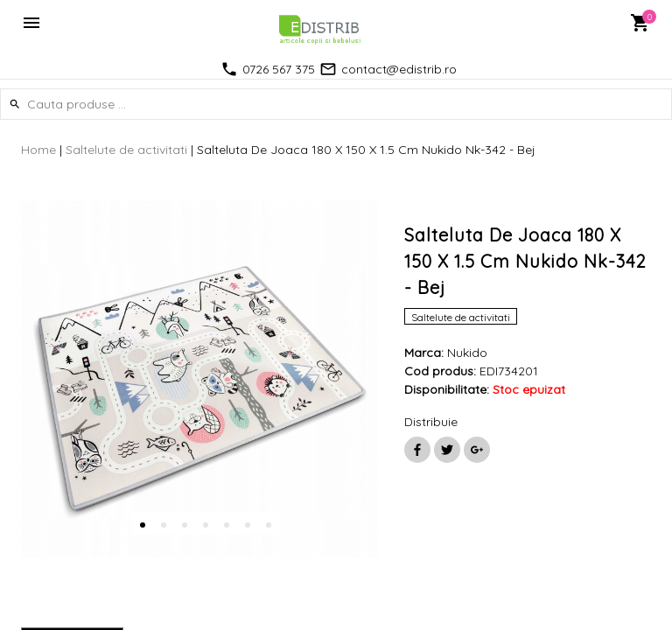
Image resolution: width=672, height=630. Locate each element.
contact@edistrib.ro (399, 69)
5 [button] (227, 525)
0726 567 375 (279, 69)
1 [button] (143, 525)
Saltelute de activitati (126, 150)
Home (38, 150)
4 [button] (206, 525)
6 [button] (248, 525)
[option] (199, 380)
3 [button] (185, 525)
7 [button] (269, 525)
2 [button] (164, 525)
